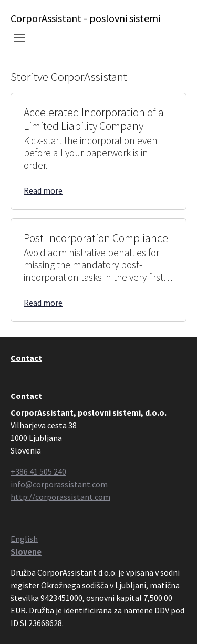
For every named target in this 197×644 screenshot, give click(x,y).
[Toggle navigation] (19, 38)
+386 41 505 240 (38, 471)
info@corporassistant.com (59, 484)
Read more (43, 190)
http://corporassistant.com (60, 497)
